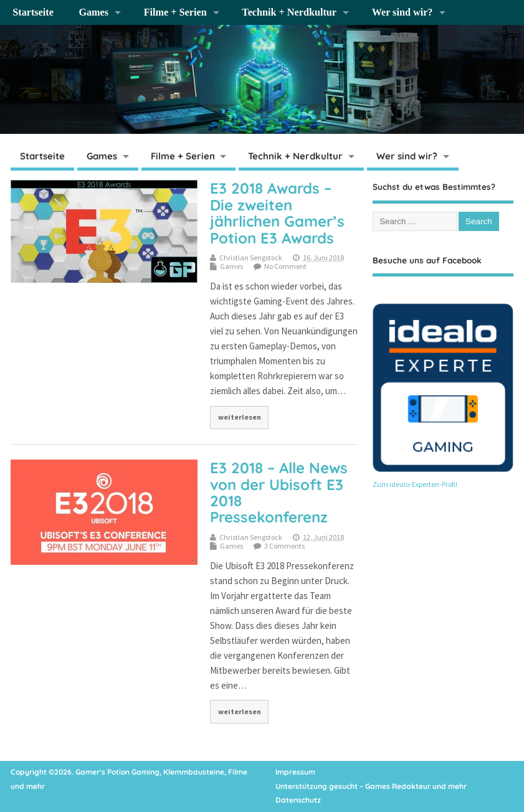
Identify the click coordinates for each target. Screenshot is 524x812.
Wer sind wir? (403, 12)
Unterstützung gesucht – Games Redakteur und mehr (371, 786)
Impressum (295, 772)
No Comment (285, 266)
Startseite (33, 12)
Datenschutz (298, 800)
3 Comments (284, 546)
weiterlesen (240, 417)
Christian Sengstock (251, 257)
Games (93, 12)
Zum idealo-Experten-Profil (415, 484)
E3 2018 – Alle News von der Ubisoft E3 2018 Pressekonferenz (279, 492)
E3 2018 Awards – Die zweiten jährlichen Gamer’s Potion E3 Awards (277, 213)
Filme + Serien (175, 12)
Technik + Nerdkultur (289, 12)
